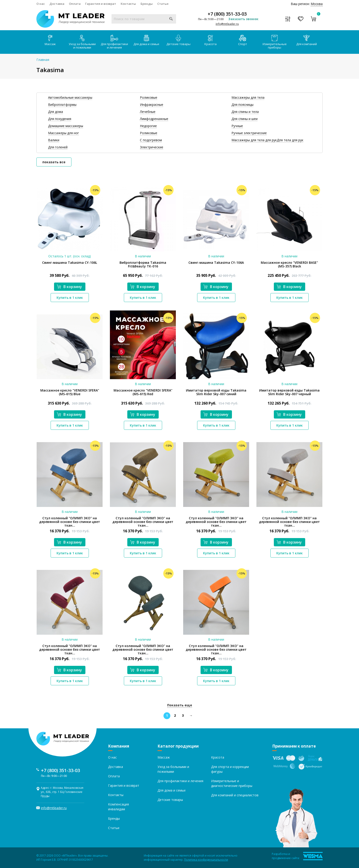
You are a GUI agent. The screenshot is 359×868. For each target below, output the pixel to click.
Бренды (147, 4)
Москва (317, 4)
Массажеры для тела (248, 97)
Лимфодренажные (154, 119)
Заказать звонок (243, 19)
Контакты (128, 4)
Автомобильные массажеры (70, 97)
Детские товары (178, 40)
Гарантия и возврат (101, 4)
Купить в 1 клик (70, 298)
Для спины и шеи (245, 119)
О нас (41, 4)
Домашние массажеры (66, 126)
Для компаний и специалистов (235, 795)
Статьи (163, 4)
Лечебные (148, 112)
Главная (43, 60)
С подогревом (151, 140)
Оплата (75, 4)
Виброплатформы (62, 105)
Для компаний (307, 40)
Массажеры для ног (64, 133)
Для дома (56, 112)
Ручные (237, 126)
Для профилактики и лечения (114, 42)
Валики (54, 140)
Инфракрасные (152, 105)
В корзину (69, 287)
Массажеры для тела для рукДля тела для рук (267, 140)
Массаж (50, 40)
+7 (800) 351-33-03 (227, 14)
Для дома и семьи (146, 40)
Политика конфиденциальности (206, 860)
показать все (54, 162)
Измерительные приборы (275, 42)
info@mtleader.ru (227, 24)
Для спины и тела (245, 112)
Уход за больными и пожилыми (82, 42)
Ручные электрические (249, 133)
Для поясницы (242, 105)
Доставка (57, 4)
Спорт (243, 40)
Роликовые (149, 97)
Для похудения (60, 119)
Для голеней (58, 147)
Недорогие (148, 126)
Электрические (152, 147)
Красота (211, 40)
